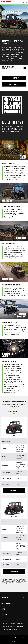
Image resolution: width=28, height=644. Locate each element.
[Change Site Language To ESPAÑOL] (24, 2)
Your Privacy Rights (21, 637)
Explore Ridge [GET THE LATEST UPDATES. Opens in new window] (14, 78)
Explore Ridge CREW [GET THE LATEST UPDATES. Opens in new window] (14, 84)
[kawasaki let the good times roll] (10, 2)
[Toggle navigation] (26, 2)
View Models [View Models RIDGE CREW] (14, 571)
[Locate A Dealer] (22, 2)
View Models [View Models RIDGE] (14, 491)
